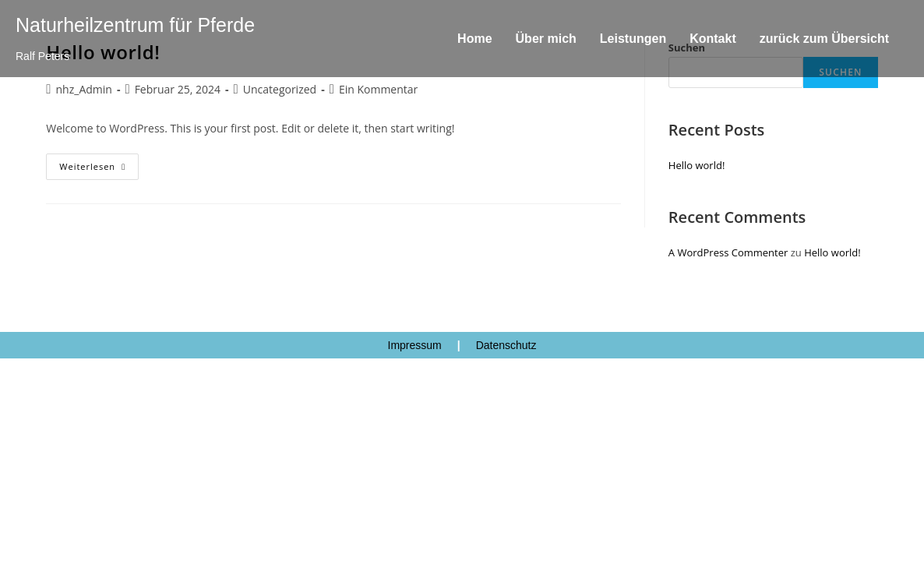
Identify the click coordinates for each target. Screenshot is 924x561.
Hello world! (697, 165)
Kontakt (713, 39)
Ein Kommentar (378, 89)
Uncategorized (280, 89)
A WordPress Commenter (728, 252)
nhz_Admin (84, 89)
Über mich (546, 39)
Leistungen (633, 39)
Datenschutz (506, 345)
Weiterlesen (99, 163)
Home (474, 39)
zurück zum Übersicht (824, 39)
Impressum (415, 345)
